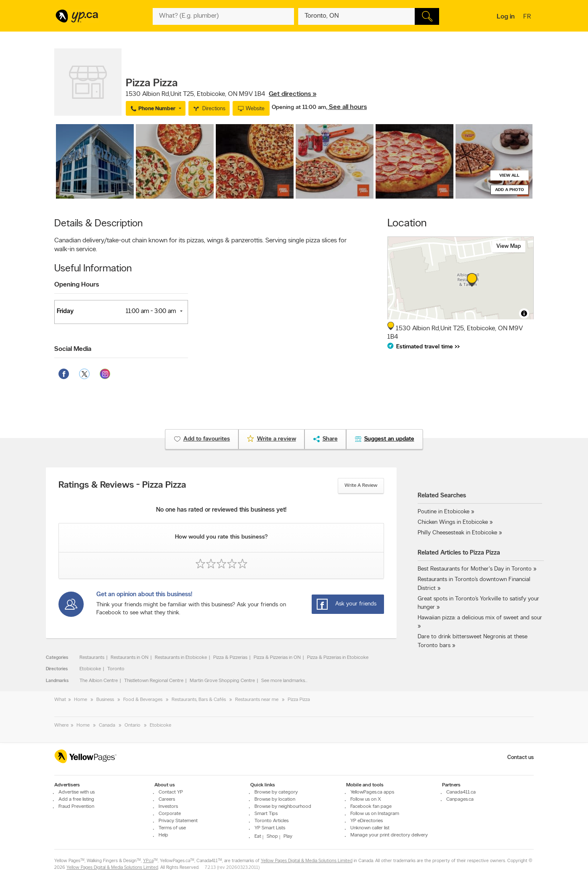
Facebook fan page (371, 807)
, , (221, 94)
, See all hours (346, 107)
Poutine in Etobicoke (444, 512)
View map (509, 246)
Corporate (170, 814)
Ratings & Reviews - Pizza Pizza (122, 486)
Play (288, 836)
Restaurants (92, 658)
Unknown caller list (370, 828)
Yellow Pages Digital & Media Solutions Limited (307, 861)
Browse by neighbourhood (283, 807)
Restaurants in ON (130, 658)
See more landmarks (283, 681)
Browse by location (275, 799)
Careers (167, 799)
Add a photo (510, 190)
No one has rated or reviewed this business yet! (221, 510)
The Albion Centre (99, 681)
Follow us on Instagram (375, 814)
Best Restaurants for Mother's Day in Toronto (475, 569)
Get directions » (293, 94)
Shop (272, 836)
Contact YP (171, 792)
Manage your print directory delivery (389, 835)
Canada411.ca (461, 792)
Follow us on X (366, 799)
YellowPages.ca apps (372, 792)
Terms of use (172, 828)
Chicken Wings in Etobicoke (453, 522)
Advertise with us (77, 792)
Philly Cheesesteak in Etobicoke (457, 533)
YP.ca (148, 861)
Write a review (361, 486)
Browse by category (276, 792)
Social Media (73, 349)
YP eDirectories (367, 821)
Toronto (116, 669)
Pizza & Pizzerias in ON (277, 658)
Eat (258, 836)
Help (163, 835)
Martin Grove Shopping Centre (222, 681)
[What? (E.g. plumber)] (223, 16)
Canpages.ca (460, 799)
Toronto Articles (271, 821)
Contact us (520, 758)
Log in (506, 17)
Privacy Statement (178, 821)
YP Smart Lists (270, 828)
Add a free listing (76, 799)
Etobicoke (90, 669)
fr (528, 17)
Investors (168, 807)
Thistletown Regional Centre (154, 681)
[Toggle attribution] (524, 313)
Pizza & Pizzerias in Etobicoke (338, 658)
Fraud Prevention (76, 807)
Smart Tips (266, 814)
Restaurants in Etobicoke (181, 658)
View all (509, 176)
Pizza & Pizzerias (230, 658)
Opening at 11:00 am (299, 108)
